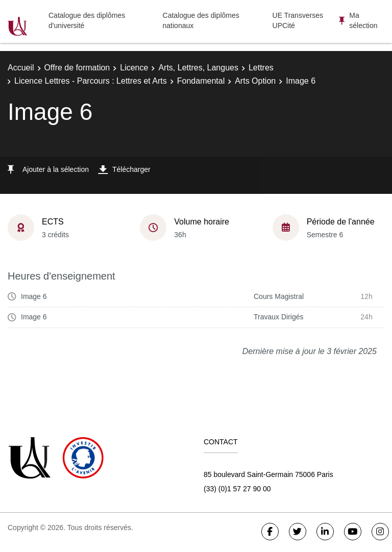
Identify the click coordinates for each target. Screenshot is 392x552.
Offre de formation (77, 68)
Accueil (21, 68)
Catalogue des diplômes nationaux (201, 20)
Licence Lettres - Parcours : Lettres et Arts (91, 81)
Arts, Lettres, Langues (198, 68)
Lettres (261, 68)
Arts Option (255, 81)
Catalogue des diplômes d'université (87, 20)
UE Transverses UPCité (298, 20)
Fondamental (201, 81)
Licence (134, 68)
